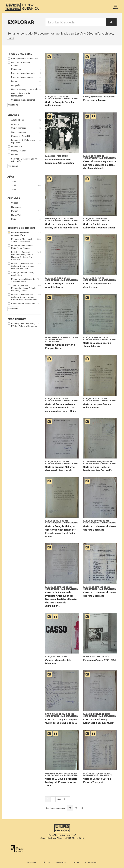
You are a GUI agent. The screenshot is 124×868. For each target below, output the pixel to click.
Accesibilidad (91, 863)
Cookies (76, 863)
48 (82, 808)
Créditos (46, 863)
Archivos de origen (21, 228)
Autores (13, 116)
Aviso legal (61, 863)
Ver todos (13, 105)
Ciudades (14, 199)
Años (11, 177)
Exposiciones (17, 319)
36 (76, 808)
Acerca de (32, 863)
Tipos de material (20, 54)
